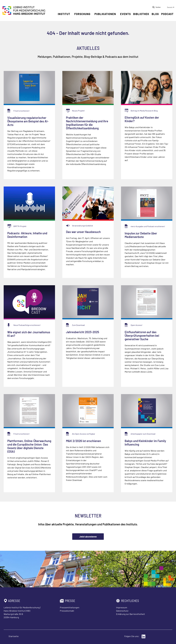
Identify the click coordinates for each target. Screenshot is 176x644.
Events (125, 14)
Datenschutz (122, 611)
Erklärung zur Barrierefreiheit (131, 614)
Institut (64, 14)
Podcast (167, 14)
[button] (169, 7)
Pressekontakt (67, 611)
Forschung (82, 14)
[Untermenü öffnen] (72, 14)
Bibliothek (141, 14)
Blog (155, 14)
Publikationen (105, 14)
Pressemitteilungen (70, 607)
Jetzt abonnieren (88, 537)
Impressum (122, 607)
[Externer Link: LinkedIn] (143, 636)
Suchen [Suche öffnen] (158, 7)
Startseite (14, 636)
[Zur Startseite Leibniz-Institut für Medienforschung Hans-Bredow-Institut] (24, 14)
